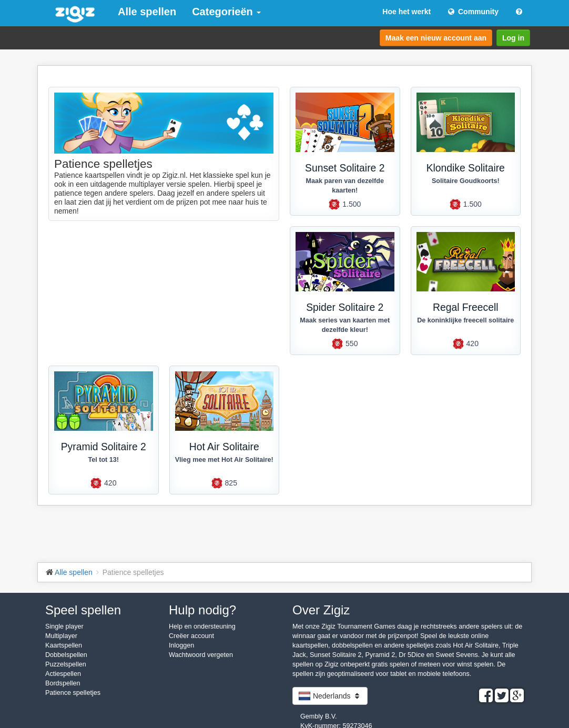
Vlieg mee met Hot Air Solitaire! (224, 460)
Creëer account (191, 636)
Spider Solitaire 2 (345, 307)
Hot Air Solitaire (224, 447)
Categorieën (226, 12)
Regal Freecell (466, 307)
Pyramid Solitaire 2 (104, 447)
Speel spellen (83, 610)
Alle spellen (147, 12)
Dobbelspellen (66, 655)
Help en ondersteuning (202, 626)
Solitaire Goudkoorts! (466, 181)
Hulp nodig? (202, 610)
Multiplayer (61, 636)
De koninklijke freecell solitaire (465, 320)
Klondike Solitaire (466, 168)
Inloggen (181, 645)
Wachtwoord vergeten (201, 655)
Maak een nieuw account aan (436, 38)
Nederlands (330, 696)
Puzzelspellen (66, 664)
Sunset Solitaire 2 (345, 168)
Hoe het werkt (407, 12)
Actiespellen (63, 674)
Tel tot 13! (103, 460)
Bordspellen (63, 683)
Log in (513, 38)
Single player (64, 626)
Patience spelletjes (73, 693)
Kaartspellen (64, 645)
